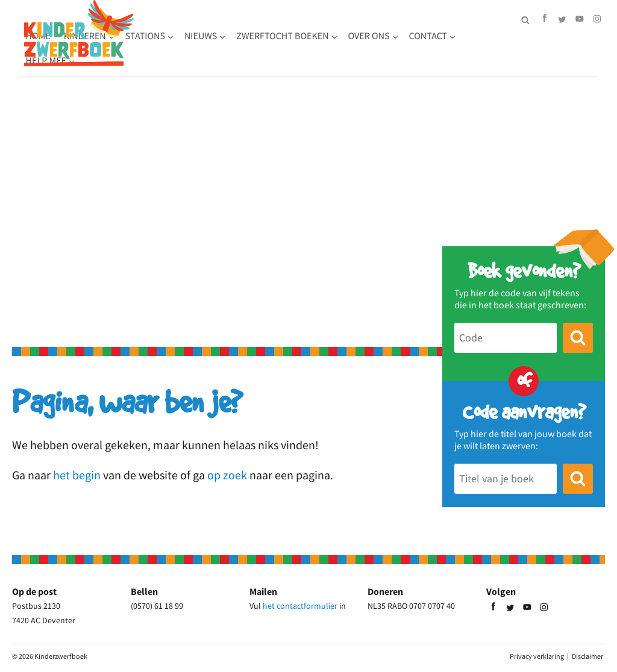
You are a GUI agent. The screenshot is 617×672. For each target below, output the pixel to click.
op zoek (227, 475)
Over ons (168, 61)
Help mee (286, 61)
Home (159, 36)
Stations (266, 36)
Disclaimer (587, 656)
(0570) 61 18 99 (157, 606)
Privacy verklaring (537, 656)
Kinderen (206, 36)
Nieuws (322, 36)
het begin (77, 475)
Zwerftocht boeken (404, 36)
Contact (227, 61)
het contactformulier (300, 606)
